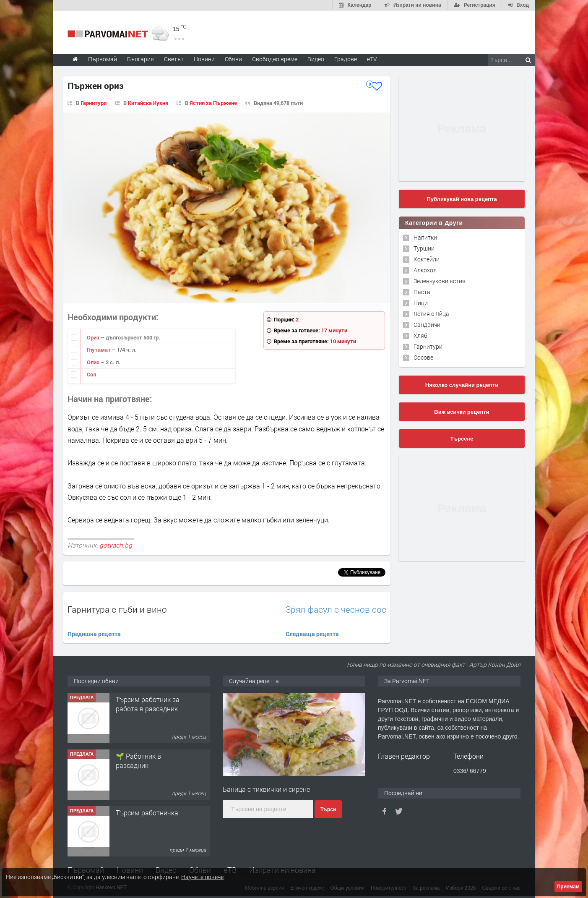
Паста (422, 292)
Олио (94, 362)
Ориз (94, 337)
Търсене (462, 439)
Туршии (424, 248)
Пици (421, 303)
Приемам (568, 887)
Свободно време (275, 59)
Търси (328, 809)
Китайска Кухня (148, 103)
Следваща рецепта (312, 634)
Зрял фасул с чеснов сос (336, 610)
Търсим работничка (147, 813)
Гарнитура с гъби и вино (117, 609)
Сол (91, 374)
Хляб (420, 335)
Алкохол (425, 270)
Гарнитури (94, 103)
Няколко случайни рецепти (462, 385)
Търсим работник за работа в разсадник (148, 704)
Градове (346, 59)
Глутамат (99, 350)
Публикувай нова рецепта (462, 199)
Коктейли (427, 259)
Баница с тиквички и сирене (266, 789)
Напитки (425, 237)
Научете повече (202, 877)
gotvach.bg (116, 545)
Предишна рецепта (94, 634)
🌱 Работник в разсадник (138, 761)
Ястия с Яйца (431, 314)
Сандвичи (427, 325)
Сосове (423, 357)
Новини (204, 59)
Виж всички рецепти (462, 412)
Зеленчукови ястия (440, 281)
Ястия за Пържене (213, 103)
